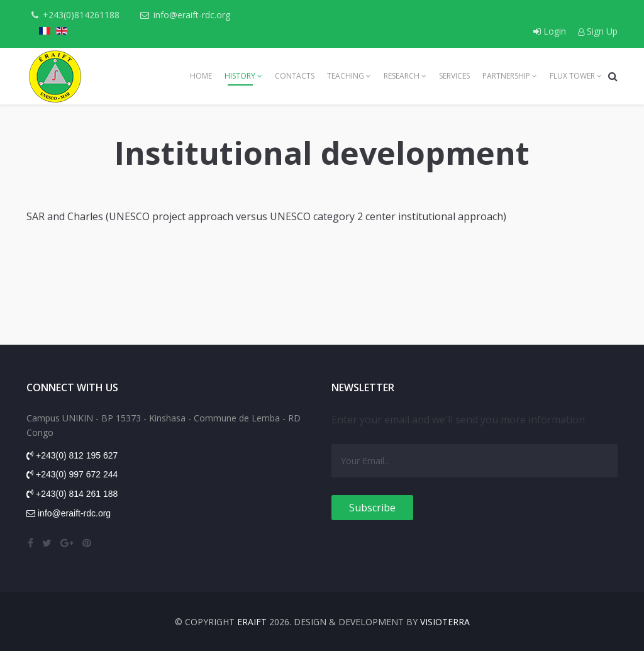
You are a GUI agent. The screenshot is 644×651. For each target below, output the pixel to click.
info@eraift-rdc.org (192, 15)
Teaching (346, 76)
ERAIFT (252, 622)
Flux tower (572, 76)
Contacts (295, 76)
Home (201, 76)
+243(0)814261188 (81, 15)
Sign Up (598, 31)
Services (454, 76)
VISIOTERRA (445, 622)
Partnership (506, 76)
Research (402, 76)
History (240, 76)
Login (551, 31)
